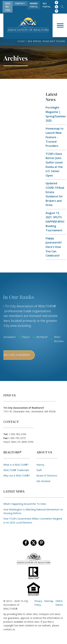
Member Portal (34, 5)
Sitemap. (49, 601)
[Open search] (62, 7)
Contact (20, 3)
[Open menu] (60, 25)
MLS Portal (47, 5)
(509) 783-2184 (8, 7)
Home (21, 41)
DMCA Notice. (59, 603)
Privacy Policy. (38, 603)
